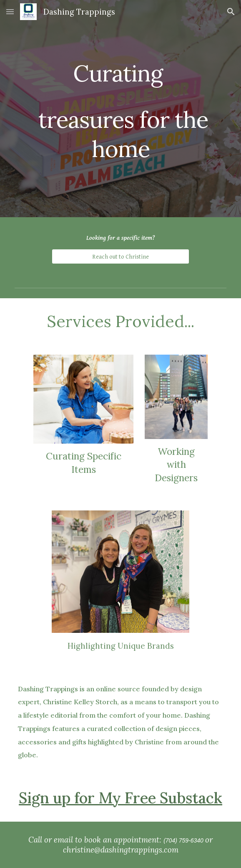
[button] (10, 11)
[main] (120, 109)
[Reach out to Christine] (120, 256)
